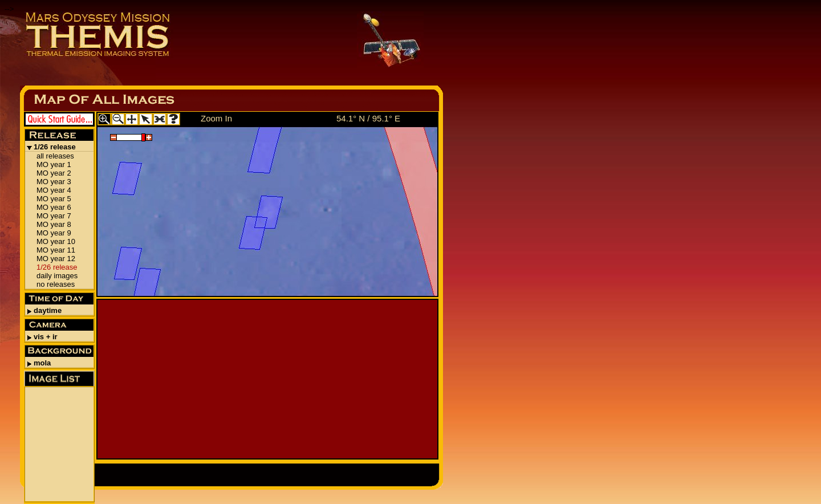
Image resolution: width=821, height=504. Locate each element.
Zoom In (216, 118)
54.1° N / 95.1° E (368, 118)
